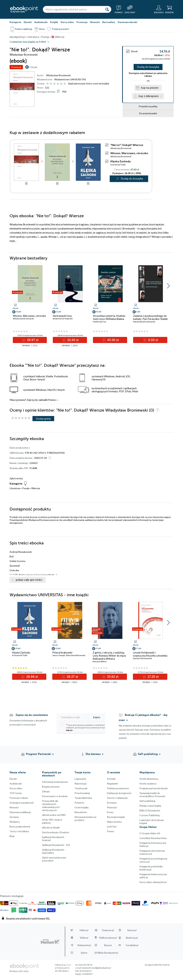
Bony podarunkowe (20, 827)
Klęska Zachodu (121, 162)
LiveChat (112, 827)
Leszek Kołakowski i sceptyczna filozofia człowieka (150, 655)
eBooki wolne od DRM (54, 816)
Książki (54, 22)
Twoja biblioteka (83, 799)
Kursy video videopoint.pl (153, 883)
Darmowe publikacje (20, 813)
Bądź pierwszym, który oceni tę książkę (89, 83)
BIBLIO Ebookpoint (150, 811)
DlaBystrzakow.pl (108, 939)
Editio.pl (84, 939)
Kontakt (111, 780)
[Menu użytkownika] (159, 9)
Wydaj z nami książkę (150, 807)
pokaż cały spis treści (29, 581)
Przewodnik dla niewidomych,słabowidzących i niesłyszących (51, 807)
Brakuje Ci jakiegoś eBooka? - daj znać (143, 719)
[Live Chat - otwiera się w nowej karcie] (130, 9)
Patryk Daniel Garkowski (144, 323)
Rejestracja (80, 785)
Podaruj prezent (60, 29)
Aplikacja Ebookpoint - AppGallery (54, 852)
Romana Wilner (100, 662)
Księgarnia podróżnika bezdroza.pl (151, 869)
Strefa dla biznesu (149, 780)
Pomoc (52, 401)
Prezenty (79, 804)
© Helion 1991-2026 (19, 972)
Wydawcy (15, 823)
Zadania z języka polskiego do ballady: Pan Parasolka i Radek (150, 318)
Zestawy (14, 818)
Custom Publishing (150, 816)
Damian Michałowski (142, 659)
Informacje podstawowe (55, 783)
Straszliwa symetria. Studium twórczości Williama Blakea (109, 318)
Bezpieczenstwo (51, 788)
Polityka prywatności (118, 789)
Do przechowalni (148, 114)
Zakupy (46, 792)
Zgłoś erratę (16, 479)
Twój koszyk (81, 789)
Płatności (112, 808)
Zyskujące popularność (22, 804)
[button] (168, 287)
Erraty (110, 813)
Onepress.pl (108, 931)
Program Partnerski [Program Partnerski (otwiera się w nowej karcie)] (38, 755)
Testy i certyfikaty (19, 832)
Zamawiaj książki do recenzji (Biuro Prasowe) (152, 796)
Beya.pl (108, 946)
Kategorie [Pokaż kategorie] (15, 22)
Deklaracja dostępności (119, 794)
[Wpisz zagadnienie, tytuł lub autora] (73, 9)
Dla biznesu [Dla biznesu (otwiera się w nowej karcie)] (93, 755)
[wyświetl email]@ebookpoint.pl (96, 969)
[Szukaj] (107, 9)
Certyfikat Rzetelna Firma (153, 839)
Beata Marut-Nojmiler (63, 320)
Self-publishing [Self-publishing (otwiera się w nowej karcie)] (148, 755)
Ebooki (28, 22)
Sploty (84, 954)
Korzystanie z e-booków (55, 797)
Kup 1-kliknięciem (149, 97)
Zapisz (97, 718)
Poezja (26, 489)
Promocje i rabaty (19, 799)
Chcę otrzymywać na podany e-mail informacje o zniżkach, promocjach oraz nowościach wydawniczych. (88, 728)
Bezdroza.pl (132, 939)
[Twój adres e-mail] (74, 718)
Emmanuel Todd (118, 166)
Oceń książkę (82, 808)
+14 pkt (33, 67)
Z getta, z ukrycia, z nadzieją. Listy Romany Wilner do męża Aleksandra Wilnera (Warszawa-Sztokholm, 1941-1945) (109, 660)
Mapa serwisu (114, 823)
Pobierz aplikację (23, 29)
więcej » (70, 731)
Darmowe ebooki (127, 22)
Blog (12, 837)
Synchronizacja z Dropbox (56, 833)
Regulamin (113, 785)
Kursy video (67, 22)
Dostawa (112, 804)
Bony (42, 29)
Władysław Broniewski (58, 75)
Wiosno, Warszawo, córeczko (129, 154)
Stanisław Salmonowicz (77, 656)
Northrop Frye (100, 323)
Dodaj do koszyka (148, 67)
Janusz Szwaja (59, 656)
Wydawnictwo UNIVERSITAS (70, 79)
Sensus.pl (132, 931)
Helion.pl (84, 931)
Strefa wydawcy (148, 785)
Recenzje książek (116, 818)
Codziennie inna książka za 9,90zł (28, 42)
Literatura (15, 489)
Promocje (82, 22)
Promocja (16, 67)
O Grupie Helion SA (150, 834)
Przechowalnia (82, 794)
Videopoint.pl (84, 946)
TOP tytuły (16, 794)
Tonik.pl (166, 966)
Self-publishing (147, 802)
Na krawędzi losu (62, 317)
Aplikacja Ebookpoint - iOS (56, 846)
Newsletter (81, 813)
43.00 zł (113, 341)
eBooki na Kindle (51, 829)
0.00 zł (153, 341)
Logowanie (80, 780)
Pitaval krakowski (62, 654)
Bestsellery (109, 22)
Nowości (95, 22)
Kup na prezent (150, 88)
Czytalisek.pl (132, 946)
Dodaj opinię (43, 420)
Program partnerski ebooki (154, 789)
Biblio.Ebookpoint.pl (108, 954)
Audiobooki (41, 22)
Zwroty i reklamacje (117, 799)
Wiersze (36, 489)
